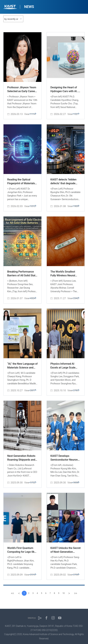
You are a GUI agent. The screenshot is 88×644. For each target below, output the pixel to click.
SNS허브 (32, 618)
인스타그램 (53, 618)
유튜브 (60, 618)
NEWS (29, 7)
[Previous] (17, 593)
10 (65, 593)
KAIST (10, 7)
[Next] (71, 593)
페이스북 (46, 618)
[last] (78, 593)
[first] (10, 593)
